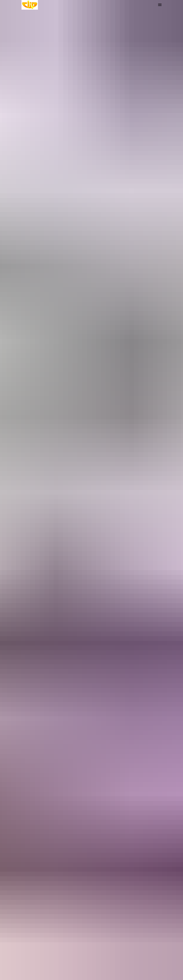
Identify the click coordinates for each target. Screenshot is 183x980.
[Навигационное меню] (160, 5)
